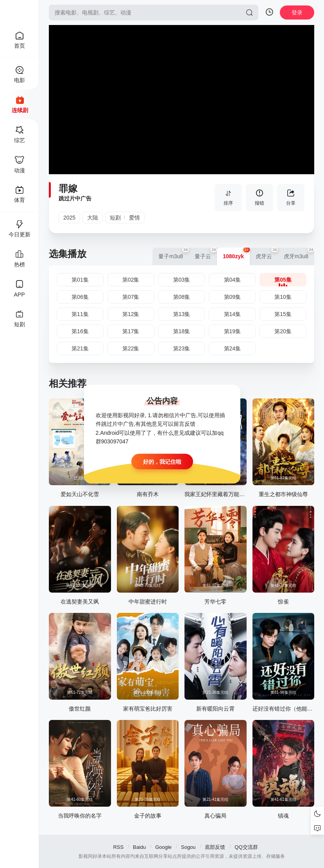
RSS (118, 847)
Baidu (139, 847)
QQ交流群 (246, 847)
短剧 (115, 218)
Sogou (188, 847)
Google (163, 847)
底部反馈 (215, 847)
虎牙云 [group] (267, 254)
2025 (69, 218)
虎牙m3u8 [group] (299, 254)
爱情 (134, 218)
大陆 (93, 218)
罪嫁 (68, 188)
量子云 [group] (206, 254)
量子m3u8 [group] (174, 254)
